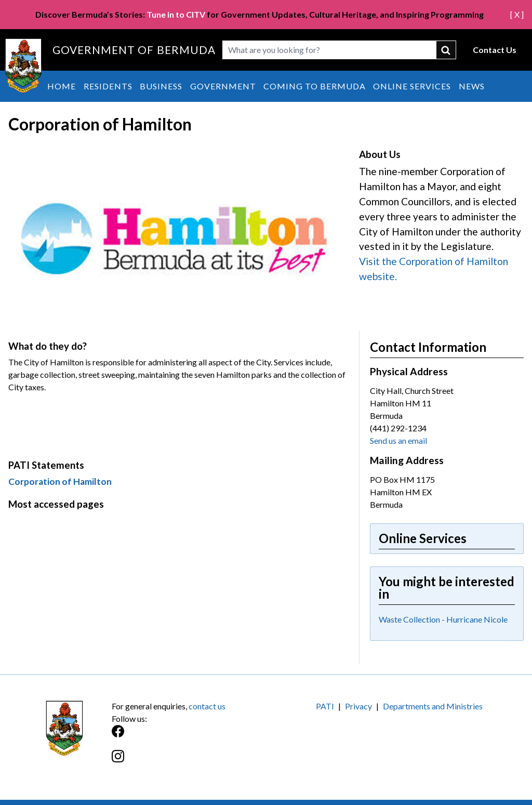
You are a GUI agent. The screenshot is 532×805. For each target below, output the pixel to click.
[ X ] (517, 14)
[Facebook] (189, 737)
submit (446, 50)
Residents (108, 86)
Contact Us (495, 50)
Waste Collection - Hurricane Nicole (443, 619)
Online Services (412, 86)
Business (161, 86)
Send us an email (398, 440)
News (472, 86)
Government (223, 86)
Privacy (358, 706)
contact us (207, 706)
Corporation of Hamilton (60, 481)
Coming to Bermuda (315, 86)
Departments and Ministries (433, 706)
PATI (325, 706)
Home (62, 86)
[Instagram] (189, 762)
